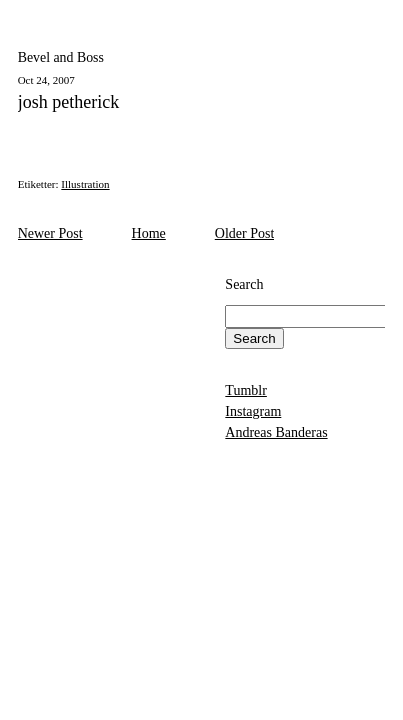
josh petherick (68, 102)
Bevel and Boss (61, 57)
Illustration (85, 184)
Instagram (253, 411)
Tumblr (246, 390)
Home (149, 233)
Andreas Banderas (276, 432)
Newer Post (50, 233)
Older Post (245, 233)
